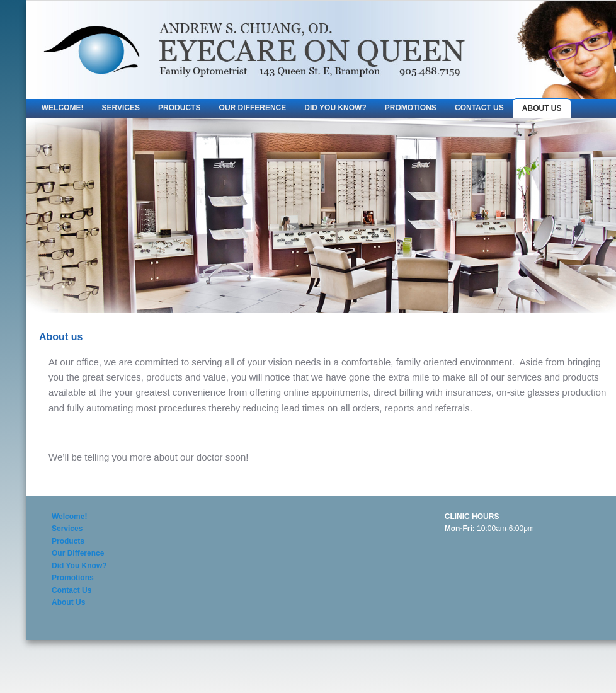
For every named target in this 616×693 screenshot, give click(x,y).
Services (121, 108)
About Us (542, 108)
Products (179, 108)
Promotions (411, 108)
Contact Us (479, 108)
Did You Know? (335, 108)
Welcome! (63, 108)
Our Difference (253, 108)
